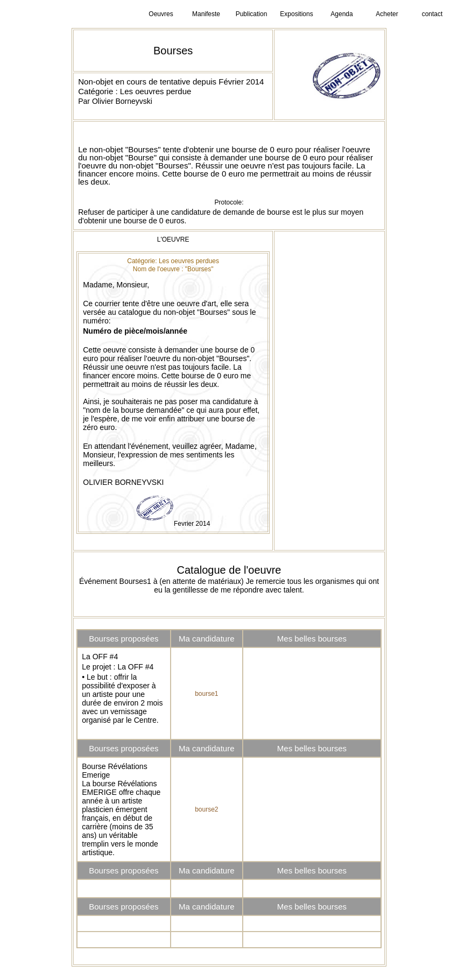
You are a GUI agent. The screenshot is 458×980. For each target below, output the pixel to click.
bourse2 (206, 809)
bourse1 (206, 694)
